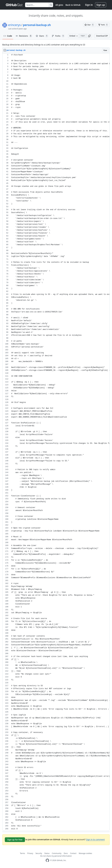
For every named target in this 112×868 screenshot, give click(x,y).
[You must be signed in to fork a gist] (103, 25)
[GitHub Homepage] (47, 860)
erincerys (14, 25)
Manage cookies (85, 853)
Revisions (24, 36)
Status (47, 853)
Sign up (101, 5)
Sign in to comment (95, 839)
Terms (23, 853)
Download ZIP (102, 36)
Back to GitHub (73, 5)
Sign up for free (15, 840)
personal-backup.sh (37, 25)
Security (39, 853)
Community (57, 853)
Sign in (89, 5)
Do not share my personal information (56, 856)
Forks (58, 36)
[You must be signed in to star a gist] (89, 25)
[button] (89, 36)
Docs (66, 853)
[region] (56, 442)
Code (8, 36)
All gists (59, 5)
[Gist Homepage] (14, 5)
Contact (73, 853)
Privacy (30, 853)
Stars (42, 36)
